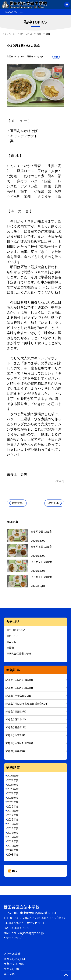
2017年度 (13, 815)
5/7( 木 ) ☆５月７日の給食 (19, 743)
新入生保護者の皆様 (20, 653)
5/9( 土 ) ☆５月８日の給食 (19, 688)
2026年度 (13, 776)
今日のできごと (17, 630)
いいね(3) (59, 481)
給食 (12, 648)
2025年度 (13, 780)
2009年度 (13, 850)
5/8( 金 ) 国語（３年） (16, 711)
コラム (12, 642)
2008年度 (13, 854)
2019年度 (13, 806)
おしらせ (14, 636)
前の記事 (17, 503)
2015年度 (13, 824)
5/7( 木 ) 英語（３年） (16, 751)
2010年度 (13, 846)
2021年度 (13, 798)
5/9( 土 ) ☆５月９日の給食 (19, 680)
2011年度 (13, 841)
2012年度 (13, 837)
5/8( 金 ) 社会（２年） (16, 727)
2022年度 (13, 793)
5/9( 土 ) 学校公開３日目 (18, 696)
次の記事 (54, 503)
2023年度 (13, 789)
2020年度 (13, 802)
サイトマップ (14, 938)
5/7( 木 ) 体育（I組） (15, 735)
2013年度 (13, 833)
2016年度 (13, 819)
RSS (15, 871)
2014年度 (13, 828)
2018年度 (13, 811)
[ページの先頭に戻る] (66, 975)
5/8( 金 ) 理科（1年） (16, 719)
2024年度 (13, 785)
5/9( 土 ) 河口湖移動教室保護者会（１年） (27, 704)
